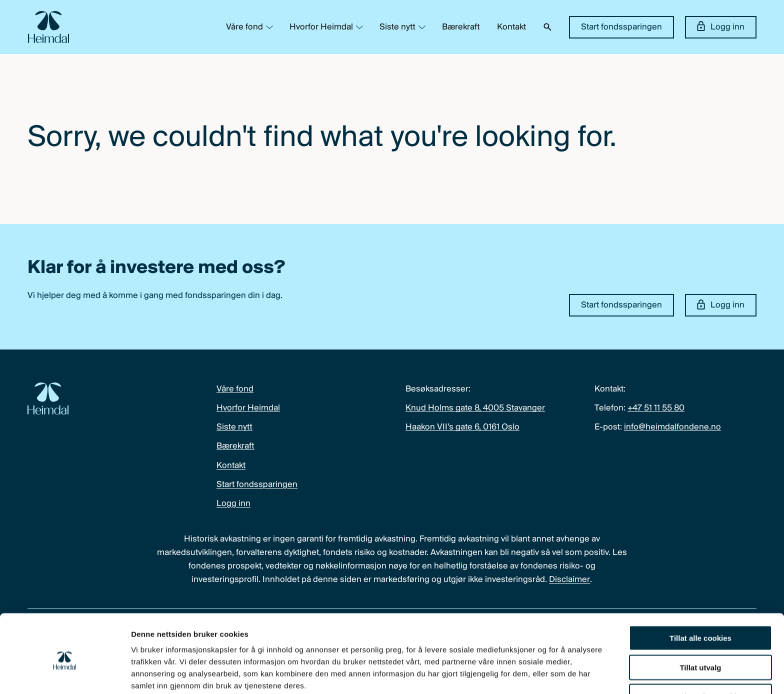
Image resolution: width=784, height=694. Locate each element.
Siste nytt (397, 27)
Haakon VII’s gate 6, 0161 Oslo (462, 427)
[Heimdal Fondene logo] (48, 27)
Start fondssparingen (621, 27)
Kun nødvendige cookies (700, 653)
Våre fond (244, 27)
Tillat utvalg (700, 624)
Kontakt (511, 27)
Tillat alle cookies (700, 594)
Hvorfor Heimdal (321, 27)
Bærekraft (461, 27)
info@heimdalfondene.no (672, 427)
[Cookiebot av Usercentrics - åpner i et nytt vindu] (65, 674)
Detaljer (532, 674)
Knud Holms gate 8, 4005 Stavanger (475, 408)
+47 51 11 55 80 (656, 408)
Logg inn (721, 26)
